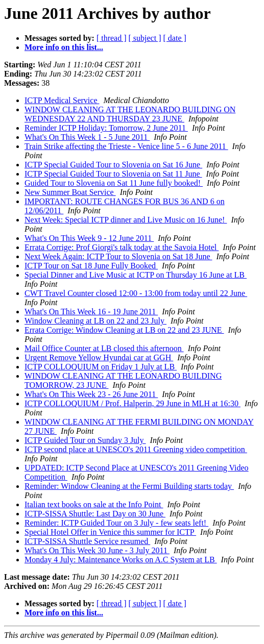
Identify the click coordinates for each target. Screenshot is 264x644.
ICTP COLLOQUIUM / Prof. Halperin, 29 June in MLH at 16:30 (133, 403)
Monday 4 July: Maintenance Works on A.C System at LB (121, 560)
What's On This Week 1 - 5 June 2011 (87, 137)
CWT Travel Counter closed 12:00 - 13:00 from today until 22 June (136, 293)
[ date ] (175, 38)
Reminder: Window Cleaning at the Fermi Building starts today (129, 486)
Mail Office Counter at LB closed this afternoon (104, 348)
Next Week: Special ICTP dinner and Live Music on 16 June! (126, 220)
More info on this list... (64, 47)
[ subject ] (145, 38)
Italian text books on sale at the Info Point (94, 504)
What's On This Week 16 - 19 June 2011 (91, 312)
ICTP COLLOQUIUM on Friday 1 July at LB (101, 367)
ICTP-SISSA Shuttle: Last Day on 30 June (95, 514)
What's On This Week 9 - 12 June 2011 (89, 238)
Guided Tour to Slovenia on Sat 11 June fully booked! (114, 183)
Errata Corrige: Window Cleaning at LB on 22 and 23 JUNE (124, 330)
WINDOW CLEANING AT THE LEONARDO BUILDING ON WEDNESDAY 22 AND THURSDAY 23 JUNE (130, 114)
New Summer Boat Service (70, 192)
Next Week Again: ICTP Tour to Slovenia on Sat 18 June (118, 256)
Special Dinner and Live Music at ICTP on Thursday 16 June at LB (136, 275)
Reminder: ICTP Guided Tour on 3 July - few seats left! (116, 523)
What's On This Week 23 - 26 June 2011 (91, 394)
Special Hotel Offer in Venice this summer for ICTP (110, 532)
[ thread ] (112, 38)
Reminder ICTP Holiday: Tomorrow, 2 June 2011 (106, 128)
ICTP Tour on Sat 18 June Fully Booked (91, 266)
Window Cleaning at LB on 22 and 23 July (95, 321)
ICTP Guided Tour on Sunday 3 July (85, 440)
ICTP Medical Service (62, 100)
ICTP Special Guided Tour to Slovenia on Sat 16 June (113, 165)
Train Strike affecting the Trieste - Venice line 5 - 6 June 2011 (126, 146)
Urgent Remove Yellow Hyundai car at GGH (99, 357)
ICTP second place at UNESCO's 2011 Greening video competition (136, 449)
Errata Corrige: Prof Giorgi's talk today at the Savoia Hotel (122, 247)
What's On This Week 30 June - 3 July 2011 (97, 550)
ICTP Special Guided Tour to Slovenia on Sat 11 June (113, 174)
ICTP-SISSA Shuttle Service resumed (87, 541)
